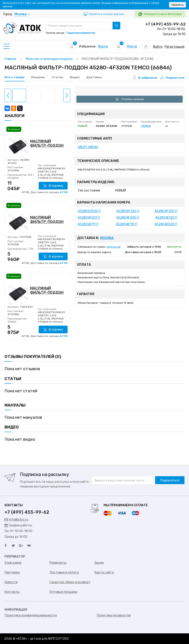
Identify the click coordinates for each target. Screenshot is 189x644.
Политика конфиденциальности (31, 615)
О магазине (13, 563)
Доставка (94, 77)
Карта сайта (104, 572)
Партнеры (12, 572)
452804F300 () (166, 211)
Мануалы (38, 77)
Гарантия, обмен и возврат (70, 582)
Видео (75, 77)
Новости (11, 582)
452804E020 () (166, 224)
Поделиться (172, 78)
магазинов (113, 247)
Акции (99, 563)
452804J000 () (89, 211)
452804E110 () (127, 224)
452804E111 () (88, 224)
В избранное (148, 78)
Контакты (12, 592)
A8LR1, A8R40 (88, 147)
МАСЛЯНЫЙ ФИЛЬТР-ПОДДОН (47, 143)
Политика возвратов (114, 615)
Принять (178, 5)
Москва (107, 238)
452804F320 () (128, 211)
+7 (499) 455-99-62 (165, 24)
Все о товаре (14, 77)
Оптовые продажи (63, 592)
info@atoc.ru (16, 520)
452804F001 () (89, 218)
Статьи (57, 77)
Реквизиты (58, 563)
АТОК (64, 192)
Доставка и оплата (64, 572)
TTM (30, 249)
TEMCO (12, 322)
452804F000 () (128, 218)
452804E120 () (166, 218)
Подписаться (170, 480)
